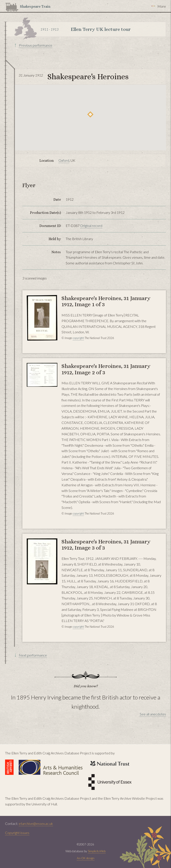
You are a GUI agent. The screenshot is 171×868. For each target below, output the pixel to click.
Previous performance (36, 45)
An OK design (86, 858)
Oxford (64, 160)
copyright (78, 338)
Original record (91, 226)
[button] (90, 114)
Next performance (33, 655)
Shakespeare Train (35, 6)
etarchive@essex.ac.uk (36, 823)
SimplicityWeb (97, 851)
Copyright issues (17, 833)
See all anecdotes (153, 714)
